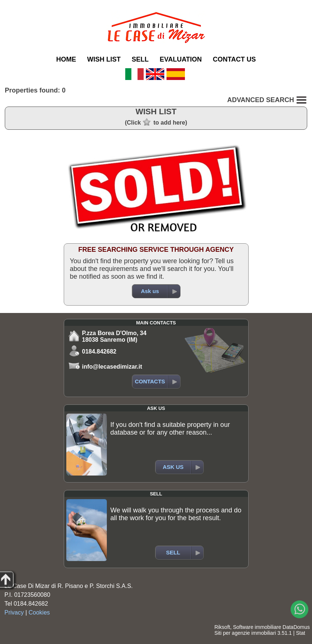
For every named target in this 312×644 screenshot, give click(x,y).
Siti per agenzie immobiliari (245, 633)
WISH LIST (104, 59)
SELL (140, 59)
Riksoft (222, 627)
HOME (66, 59)
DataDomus (296, 627)
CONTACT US (234, 59)
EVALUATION (181, 59)
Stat (300, 633)
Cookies (39, 612)
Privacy (14, 612)
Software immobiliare (257, 627)
